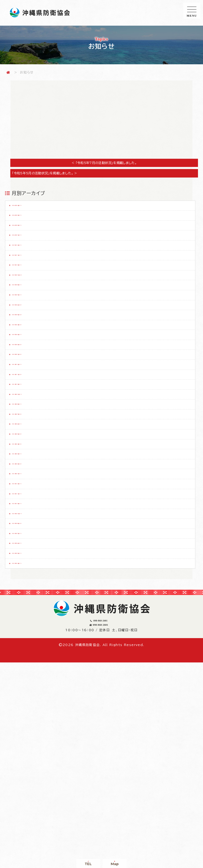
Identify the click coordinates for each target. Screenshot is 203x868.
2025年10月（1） (32, 297)
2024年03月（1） (32, 579)
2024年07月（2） (32, 520)
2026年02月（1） (32, 238)
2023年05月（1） (32, 728)
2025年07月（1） (32, 342)
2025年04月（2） (32, 386)
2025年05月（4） (32, 371)
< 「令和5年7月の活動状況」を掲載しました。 (104, 163)
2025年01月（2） (32, 431)
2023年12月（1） (32, 624)
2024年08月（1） (32, 505)
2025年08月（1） (32, 327)
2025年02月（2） (32, 416)
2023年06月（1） (32, 713)
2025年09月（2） (32, 312)
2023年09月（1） (32, 669)
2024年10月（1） (32, 475)
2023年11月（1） (32, 639)
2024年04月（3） (32, 565)
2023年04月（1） (32, 743)
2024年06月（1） (32, 535)
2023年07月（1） (32, 698)
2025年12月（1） (32, 267)
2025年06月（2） (32, 357)
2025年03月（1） (32, 401)
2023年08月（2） (32, 684)
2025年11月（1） (31, 282)
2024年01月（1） (32, 609)
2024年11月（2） (32, 461)
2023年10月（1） (32, 654)
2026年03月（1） (32, 223)
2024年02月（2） (32, 594)
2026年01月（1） (32, 252)
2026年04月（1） (32, 208)
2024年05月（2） (32, 550)
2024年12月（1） (32, 446)
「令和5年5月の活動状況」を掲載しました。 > (48, 173)
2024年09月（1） (32, 490)
